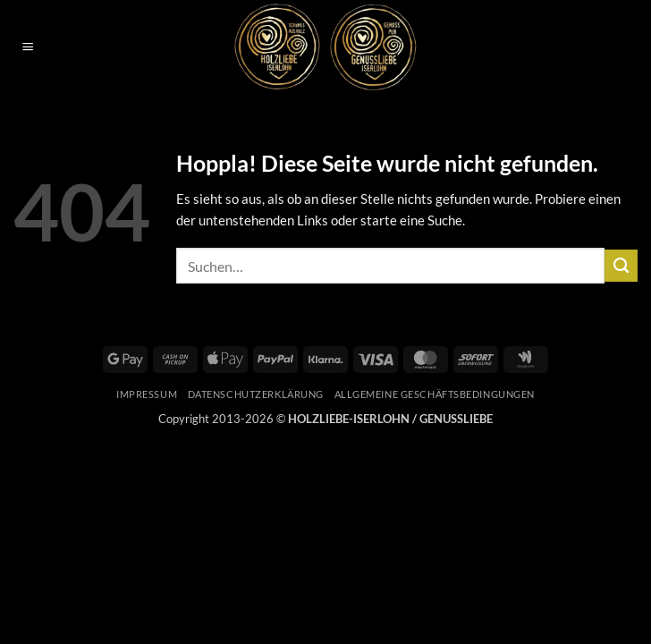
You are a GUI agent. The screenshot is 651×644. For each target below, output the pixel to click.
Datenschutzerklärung (256, 394)
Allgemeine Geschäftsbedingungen (435, 394)
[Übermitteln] (621, 266)
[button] (27, 47)
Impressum (147, 394)
